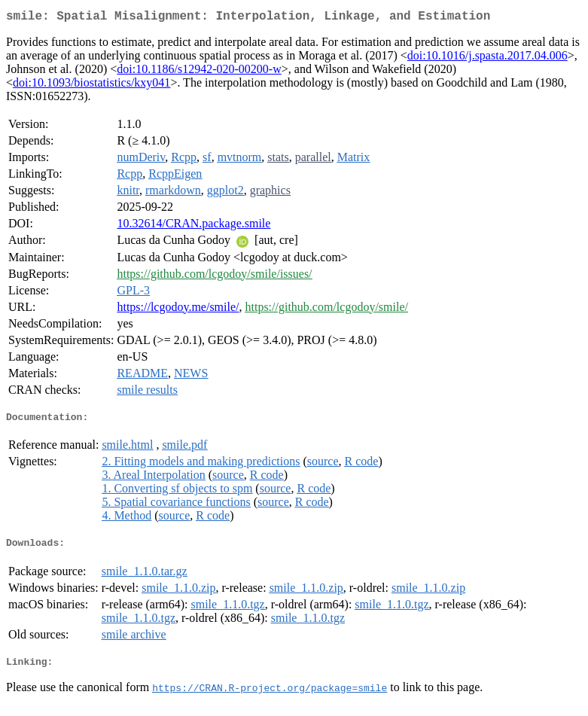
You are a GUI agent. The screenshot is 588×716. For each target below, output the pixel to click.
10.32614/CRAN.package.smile (193, 226)
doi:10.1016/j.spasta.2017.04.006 (487, 58)
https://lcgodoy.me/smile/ (178, 310)
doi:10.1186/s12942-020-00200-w (199, 72)
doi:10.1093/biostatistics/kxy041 (91, 85)
